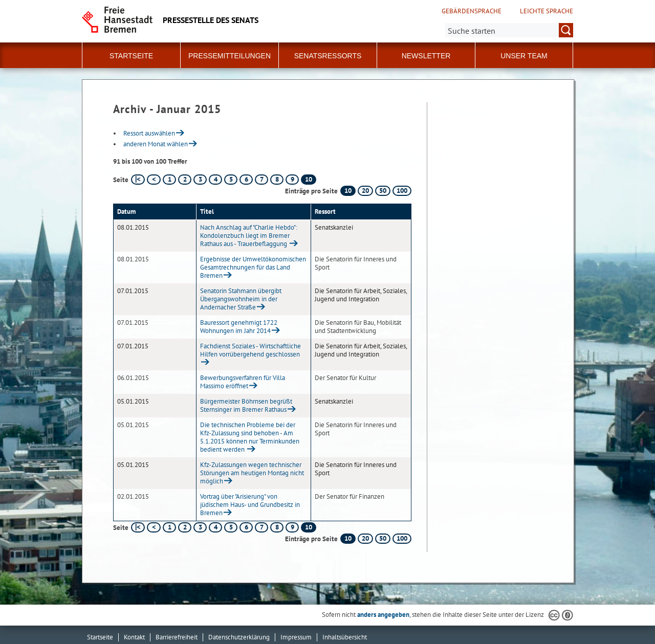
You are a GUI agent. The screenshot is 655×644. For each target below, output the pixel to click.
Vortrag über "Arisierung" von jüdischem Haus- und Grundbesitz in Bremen (250, 505)
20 (365, 191)
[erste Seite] (138, 180)
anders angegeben (383, 615)
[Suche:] (509, 30)
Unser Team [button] (524, 56)
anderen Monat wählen (156, 144)
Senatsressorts (328, 56)
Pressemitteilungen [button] (230, 56)
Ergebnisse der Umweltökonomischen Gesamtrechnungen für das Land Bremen (253, 267)
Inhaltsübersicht (345, 637)
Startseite (131, 56)
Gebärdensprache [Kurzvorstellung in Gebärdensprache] (472, 11)
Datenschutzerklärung (239, 637)
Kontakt (134, 637)
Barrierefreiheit (177, 637)
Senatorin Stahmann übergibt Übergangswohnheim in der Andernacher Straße (241, 299)
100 (402, 191)
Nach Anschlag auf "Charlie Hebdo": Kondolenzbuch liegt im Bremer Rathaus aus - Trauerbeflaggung (249, 236)
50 (383, 191)
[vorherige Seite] (154, 180)
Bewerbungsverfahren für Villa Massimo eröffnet (243, 382)
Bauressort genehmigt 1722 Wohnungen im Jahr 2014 (239, 327)
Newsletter (426, 56)
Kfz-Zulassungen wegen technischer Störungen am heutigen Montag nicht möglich (252, 473)
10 (348, 191)
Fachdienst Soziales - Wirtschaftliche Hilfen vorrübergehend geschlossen (250, 350)
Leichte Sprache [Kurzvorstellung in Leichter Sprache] (547, 11)
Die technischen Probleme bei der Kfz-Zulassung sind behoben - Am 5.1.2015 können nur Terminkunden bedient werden (250, 437)
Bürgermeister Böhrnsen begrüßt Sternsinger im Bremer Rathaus (246, 405)
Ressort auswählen (149, 133)
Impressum (296, 637)
